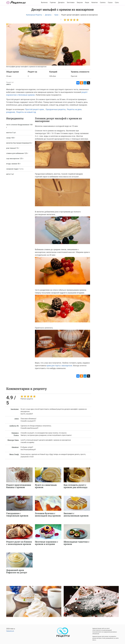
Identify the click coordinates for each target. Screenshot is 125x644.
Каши (87, 2)
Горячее (53, 2)
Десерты (61, 2)
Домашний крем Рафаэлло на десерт (17, 571)
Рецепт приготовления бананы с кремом (19, 486)
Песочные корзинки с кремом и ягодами (47, 543)
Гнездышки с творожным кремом (17, 515)
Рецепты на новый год (26, 112)
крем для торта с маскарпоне (59, 366)
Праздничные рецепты (56, 109)
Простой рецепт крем (34, 109)
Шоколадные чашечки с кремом (77, 543)
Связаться (10, 631)
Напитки (94, 2)
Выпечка (44, 2)
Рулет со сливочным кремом (46, 486)
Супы (117, 2)
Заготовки (71, 2)
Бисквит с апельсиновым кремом (76, 515)
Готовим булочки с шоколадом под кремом (48, 515)
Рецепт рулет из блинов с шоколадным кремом (19, 543)
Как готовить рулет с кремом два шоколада (76, 486)
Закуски (80, 2)
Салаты (103, 2)
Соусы (110, 2)
